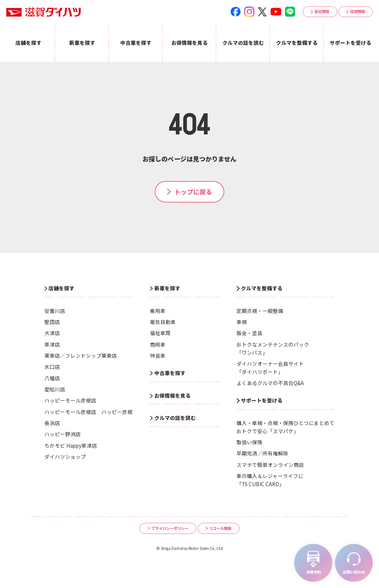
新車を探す (167, 288)
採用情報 (358, 11)
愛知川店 (55, 389)
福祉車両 (160, 333)
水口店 (52, 367)
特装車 (158, 355)
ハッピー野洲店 (63, 434)
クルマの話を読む (175, 418)
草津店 (52, 344)
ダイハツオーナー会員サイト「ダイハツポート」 (270, 368)
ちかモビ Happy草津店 (71, 445)
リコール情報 (220, 528)
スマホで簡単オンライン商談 (270, 465)
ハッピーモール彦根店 (70, 400)
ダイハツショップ (65, 457)
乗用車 (158, 311)
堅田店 (52, 322)
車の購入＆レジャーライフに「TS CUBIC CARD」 (270, 480)
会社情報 (322, 11)
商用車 (158, 344)
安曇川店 (55, 311)
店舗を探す (61, 288)
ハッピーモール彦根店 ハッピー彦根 (88, 412)
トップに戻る (193, 192)
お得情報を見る (172, 395)
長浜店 (52, 423)
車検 (242, 322)
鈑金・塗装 (249, 333)
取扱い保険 (249, 442)
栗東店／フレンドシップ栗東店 (81, 355)
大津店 (52, 333)
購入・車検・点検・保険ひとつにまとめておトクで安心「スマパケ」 (286, 427)
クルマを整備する (262, 288)
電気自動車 (163, 322)
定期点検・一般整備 (260, 311)
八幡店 (52, 378)
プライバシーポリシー (170, 528)
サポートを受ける (262, 400)
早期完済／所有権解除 (262, 453)
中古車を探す (170, 373)
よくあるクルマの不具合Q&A (270, 383)
